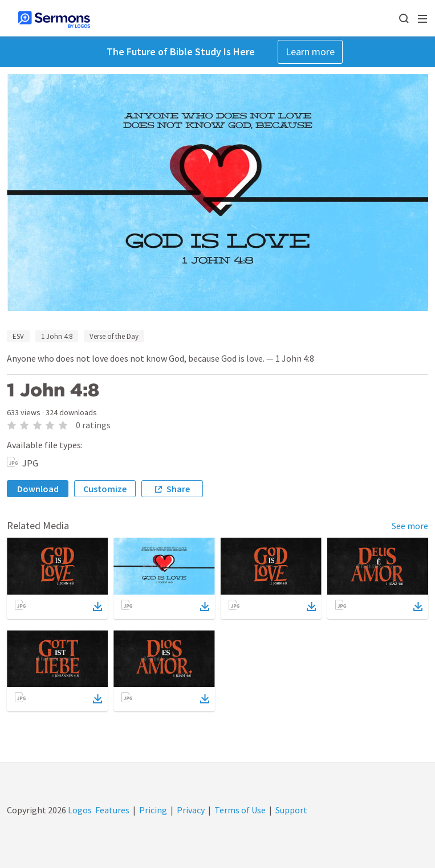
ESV (18, 336)
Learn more (310, 52)
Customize (105, 489)
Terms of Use (240, 810)
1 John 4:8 (57, 336)
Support (291, 810)
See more (410, 526)
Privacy (191, 810)
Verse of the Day (114, 336)
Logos (79, 810)
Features (112, 810)
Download (38, 489)
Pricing (153, 810)
